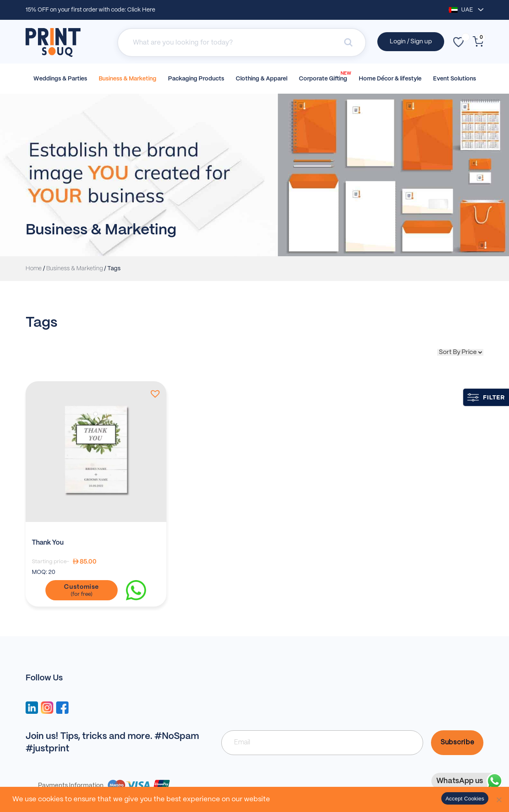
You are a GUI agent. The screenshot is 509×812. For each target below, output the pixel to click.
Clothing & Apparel (262, 79)
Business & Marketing (128, 79)
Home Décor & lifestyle (390, 79)
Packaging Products (196, 79)
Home (34, 269)
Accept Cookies (465, 799)
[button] (154, 394)
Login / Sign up (411, 42)
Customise (82, 587)
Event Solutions (455, 79)
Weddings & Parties (60, 79)
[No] (499, 800)
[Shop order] (460, 352)
